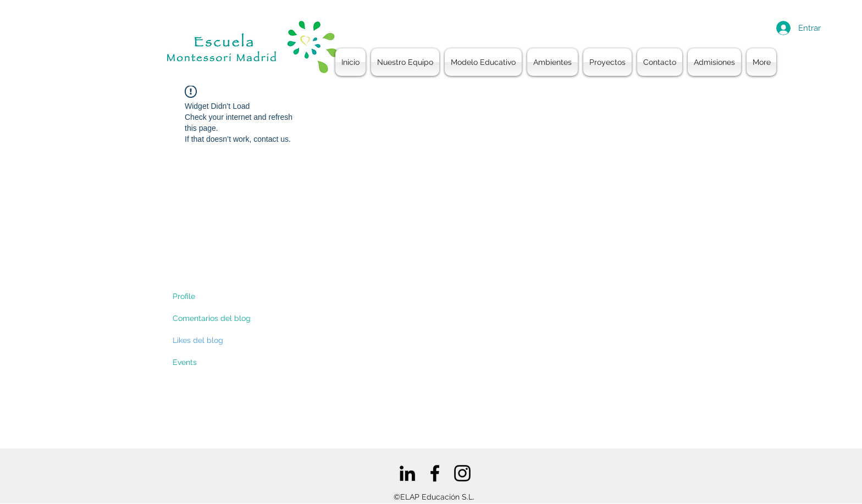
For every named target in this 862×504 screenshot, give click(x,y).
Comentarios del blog (212, 318)
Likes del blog (198, 340)
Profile (184, 296)
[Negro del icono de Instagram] (462, 473)
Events (185, 362)
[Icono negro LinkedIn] (407, 473)
